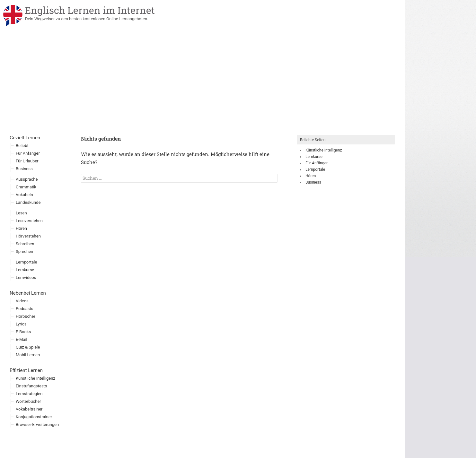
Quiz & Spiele (28, 347)
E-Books (23, 332)
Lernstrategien (29, 394)
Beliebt (22, 146)
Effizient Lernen (26, 370)
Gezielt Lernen (25, 138)
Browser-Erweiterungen (37, 424)
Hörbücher (26, 316)
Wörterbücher (28, 401)
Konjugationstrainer (34, 417)
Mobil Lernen (28, 355)
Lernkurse (314, 157)
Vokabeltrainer (29, 409)
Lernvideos (26, 277)
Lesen (21, 213)
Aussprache (27, 179)
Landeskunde (28, 202)
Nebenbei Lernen (28, 293)
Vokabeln (24, 195)
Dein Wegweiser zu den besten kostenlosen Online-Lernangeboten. (87, 19)
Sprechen (24, 251)
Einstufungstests (31, 386)
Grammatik (26, 187)
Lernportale (315, 169)
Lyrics (21, 324)
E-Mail (22, 339)
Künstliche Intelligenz (324, 150)
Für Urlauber (27, 161)
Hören (311, 176)
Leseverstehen (29, 221)
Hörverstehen (28, 236)
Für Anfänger (317, 163)
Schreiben (25, 244)
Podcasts (24, 309)
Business (313, 182)
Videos (22, 301)
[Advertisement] (202, 87)
